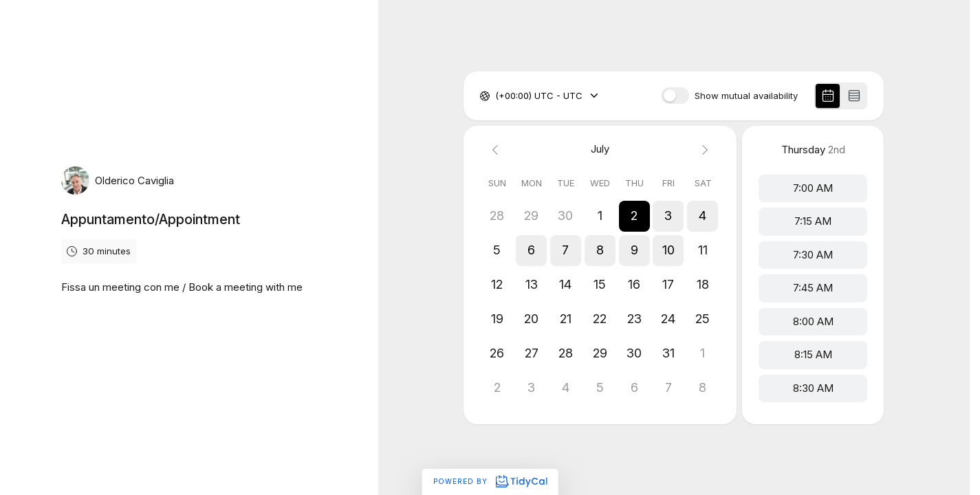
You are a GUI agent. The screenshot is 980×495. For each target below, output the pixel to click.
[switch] (675, 96)
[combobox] (497, 96)
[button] (635, 216)
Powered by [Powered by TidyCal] (490, 481)
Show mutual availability (746, 96)
